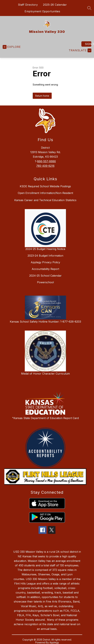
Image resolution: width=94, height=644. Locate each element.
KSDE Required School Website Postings (45, 186)
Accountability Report (45, 269)
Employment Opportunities (42, 11)
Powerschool (45, 282)
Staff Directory (28, 5)
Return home (42, 96)
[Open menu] (12, 47)
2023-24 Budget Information (45, 256)
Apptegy (54, 642)
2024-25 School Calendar (45, 276)
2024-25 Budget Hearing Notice (45, 249)
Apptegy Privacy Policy (45, 262)
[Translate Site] (80, 50)
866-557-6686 (47, 161)
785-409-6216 (45, 166)
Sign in (88, 44)
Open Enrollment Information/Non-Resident (45, 193)
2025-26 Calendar (55, 5)
